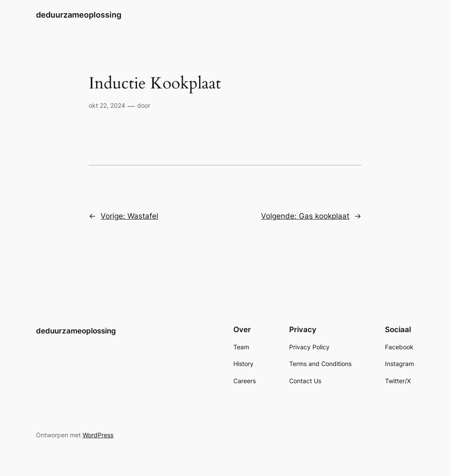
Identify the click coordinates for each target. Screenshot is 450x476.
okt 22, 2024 (107, 105)
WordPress (98, 435)
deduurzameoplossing (79, 15)
